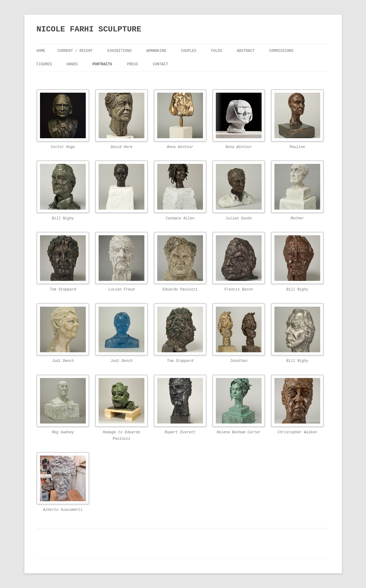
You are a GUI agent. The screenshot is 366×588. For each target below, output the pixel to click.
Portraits (102, 64)
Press (132, 64)
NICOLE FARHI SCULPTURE (89, 29)
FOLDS (217, 51)
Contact (160, 64)
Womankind (156, 51)
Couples (189, 51)
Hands (72, 64)
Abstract (246, 51)
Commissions (281, 51)
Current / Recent (75, 51)
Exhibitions (120, 51)
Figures (44, 64)
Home (41, 51)
